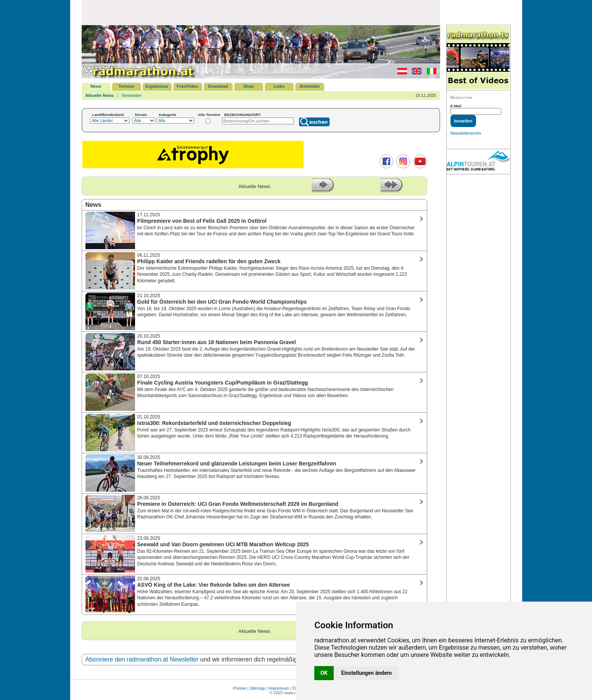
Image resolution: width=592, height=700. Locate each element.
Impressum (279, 688)
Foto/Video (187, 86)
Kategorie (168, 115)
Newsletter (132, 95)
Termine (127, 86)
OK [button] (324, 673)
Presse (240, 688)
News (96, 86)
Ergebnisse (157, 86)
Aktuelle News (100, 95)
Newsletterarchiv (466, 133)
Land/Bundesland (108, 115)
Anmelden (310, 86)
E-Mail (456, 106)
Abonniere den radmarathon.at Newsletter (142, 659)
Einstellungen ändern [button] (367, 673)
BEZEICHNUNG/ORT (243, 115)
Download (218, 86)
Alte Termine (209, 115)
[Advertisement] (261, 12)
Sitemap (257, 688)
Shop (249, 86)
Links (279, 86)
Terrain (141, 115)
